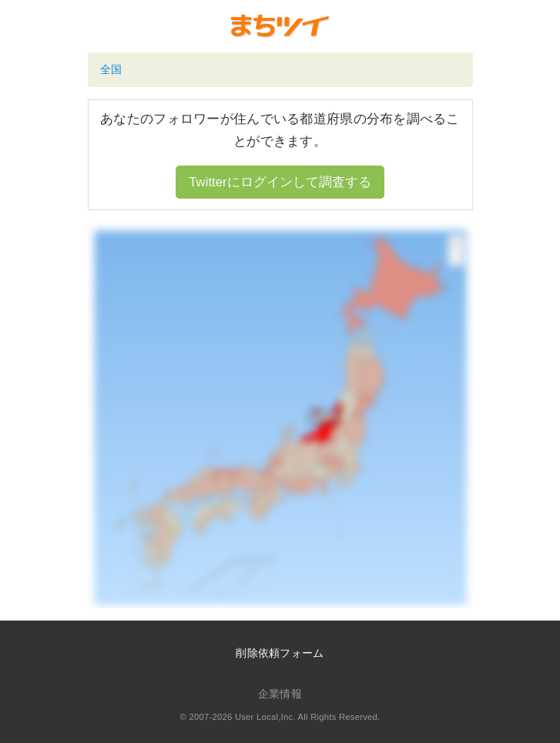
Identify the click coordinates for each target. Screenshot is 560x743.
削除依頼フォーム (280, 653)
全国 (111, 69)
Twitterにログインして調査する (280, 182)
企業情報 (280, 694)
